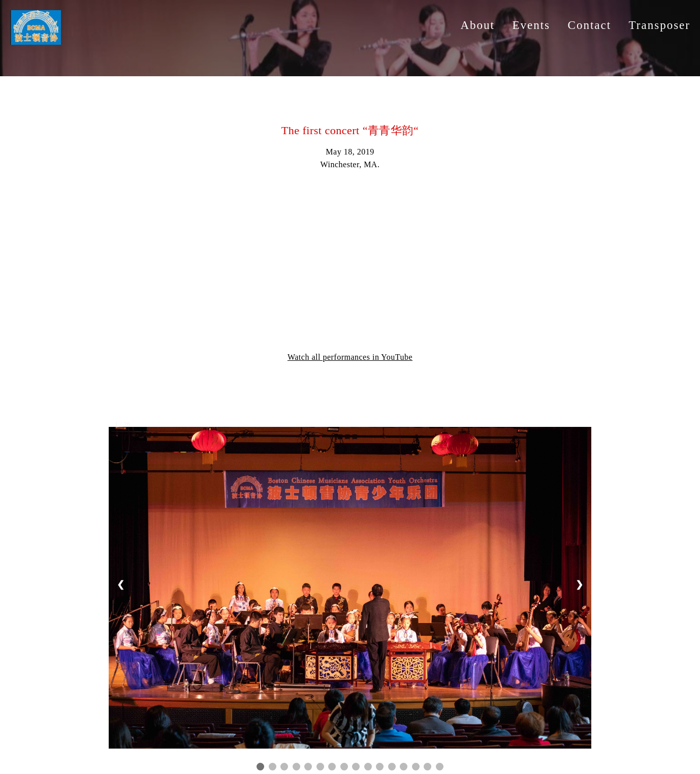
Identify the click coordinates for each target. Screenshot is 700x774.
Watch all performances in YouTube (350, 357)
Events (531, 25)
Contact (590, 25)
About (478, 25)
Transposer (660, 25)
